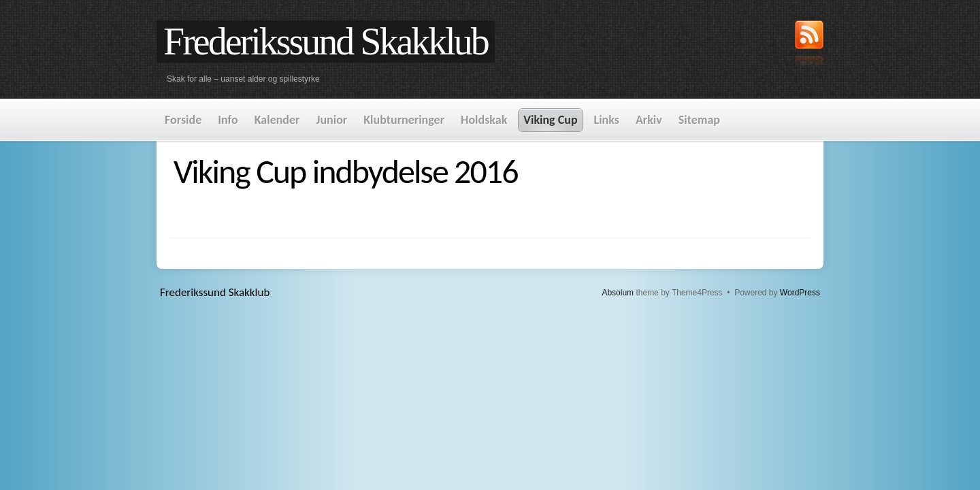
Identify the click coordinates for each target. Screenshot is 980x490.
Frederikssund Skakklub (326, 42)
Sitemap (699, 120)
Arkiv (649, 120)
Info (228, 120)
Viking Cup (550, 120)
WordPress (800, 293)
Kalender (277, 120)
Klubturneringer (404, 120)
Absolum (618, 293)
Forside (183, 120)
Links (607, 120)
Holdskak (484, 120)
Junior (331, 120)
